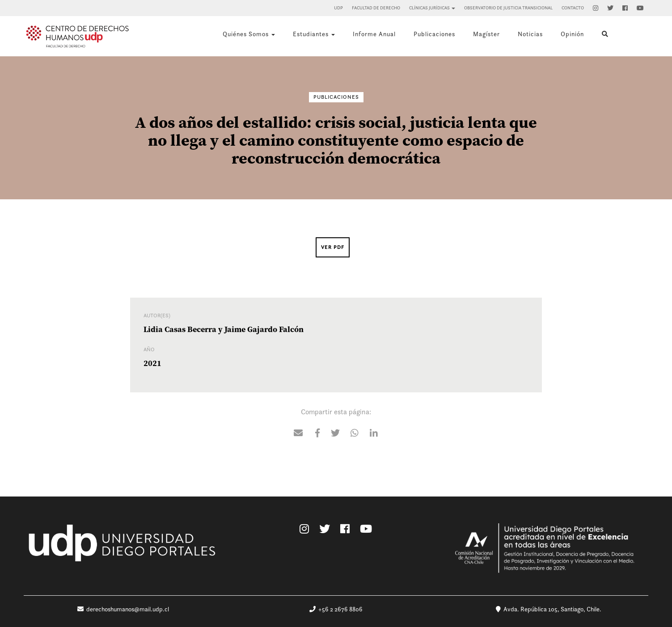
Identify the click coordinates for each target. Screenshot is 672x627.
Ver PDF (333, 247)
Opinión (572, 34)
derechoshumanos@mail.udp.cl (123, 609)
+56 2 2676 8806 (336, 609)
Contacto (573, 8)
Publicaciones (434, 34)
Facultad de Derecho (376, 8)
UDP (338, 8)
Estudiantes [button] (314, 34)
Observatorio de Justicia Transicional (508, 8)
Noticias (530, 34)
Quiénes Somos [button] (249, 34)
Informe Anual (374, 34)
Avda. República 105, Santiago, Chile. (549, 609)
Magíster (486, 34)
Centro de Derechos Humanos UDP (77, 36)
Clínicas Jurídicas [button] (432, 8)
